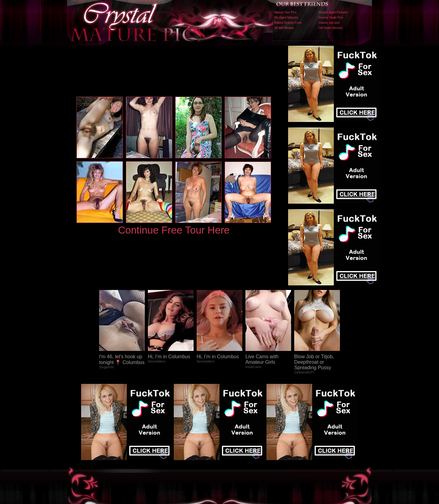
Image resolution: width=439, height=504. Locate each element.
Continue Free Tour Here (174, 230)
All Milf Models (284, 28)
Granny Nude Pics (331, 18)
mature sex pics (329, 23)
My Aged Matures (286, 18)
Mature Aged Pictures (333, 12)
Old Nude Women (331, 28)
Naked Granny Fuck (288, 23)
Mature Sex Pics (286, 12)
